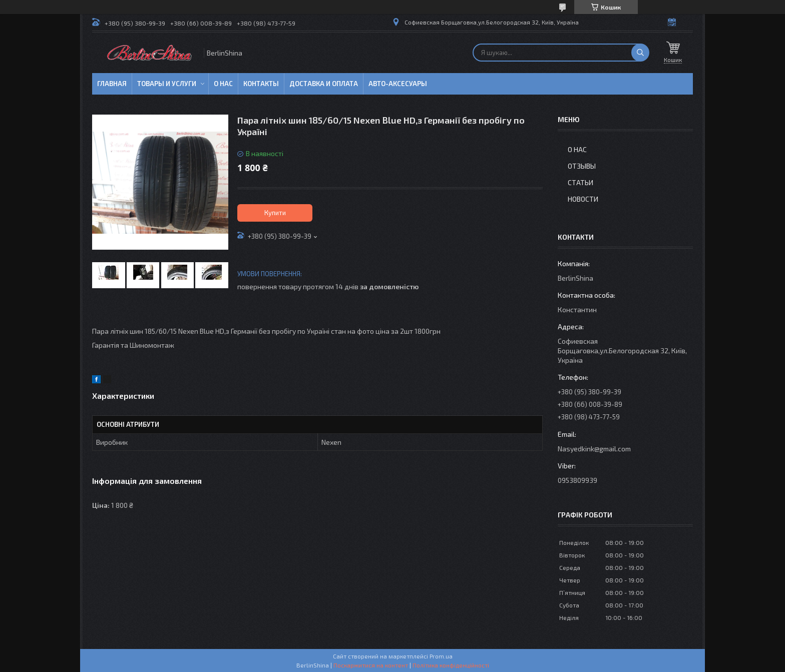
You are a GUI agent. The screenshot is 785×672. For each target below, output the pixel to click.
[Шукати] (640, 53)
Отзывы (582, 166)
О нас (223, 84)
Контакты (261, 84)
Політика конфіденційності (451, 665)
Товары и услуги (167, 84)
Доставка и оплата (324, 84)
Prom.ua (441, 656)
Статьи (580, 182)
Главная (112, 84)
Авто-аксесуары (398, 84)
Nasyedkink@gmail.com (594, 449)
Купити (275, 213)
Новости (583, 199)
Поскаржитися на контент (371, 665)
